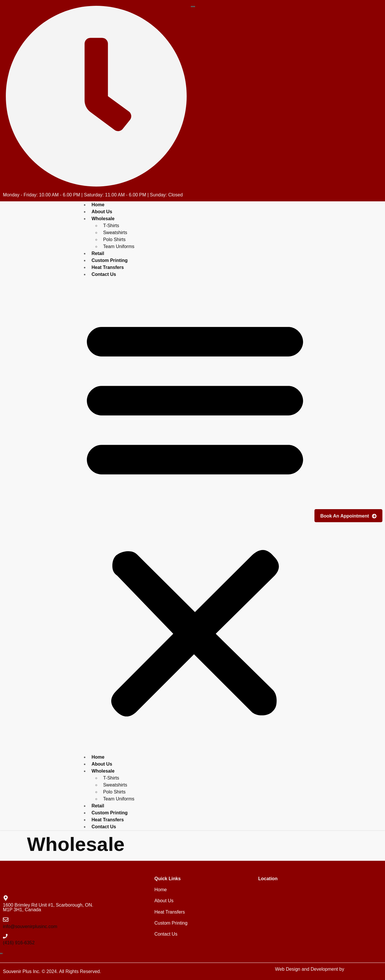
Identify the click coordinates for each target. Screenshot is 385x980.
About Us (102, 764)
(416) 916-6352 (19, 943)
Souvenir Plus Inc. (22, 971)
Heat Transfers (108, 820)
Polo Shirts (114, 239)
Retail (98, 806)
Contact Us (104, 274)
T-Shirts (111, 226)
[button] (195, 516)
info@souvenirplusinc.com (30, 926)
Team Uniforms (119, 246)
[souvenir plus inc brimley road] (319, 915)
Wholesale (103, 219)
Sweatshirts (115, 233)
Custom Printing (109, 813)
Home (98, 757)
